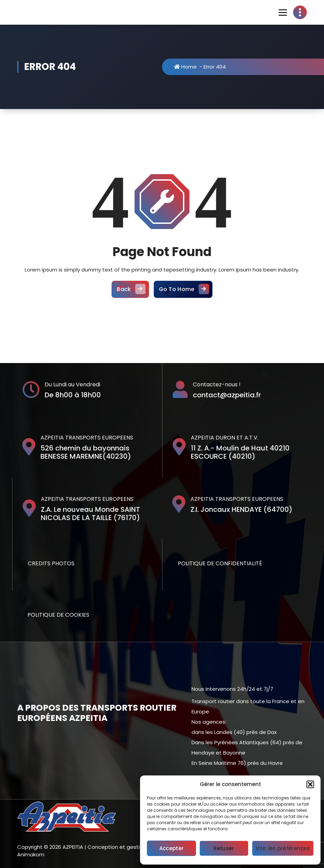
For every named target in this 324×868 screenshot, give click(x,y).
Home (185, 67)
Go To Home (183, 289)
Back (130, 289)
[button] (310, 784)
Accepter (171, 848)
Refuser (224, 848)
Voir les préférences (283, 848)
